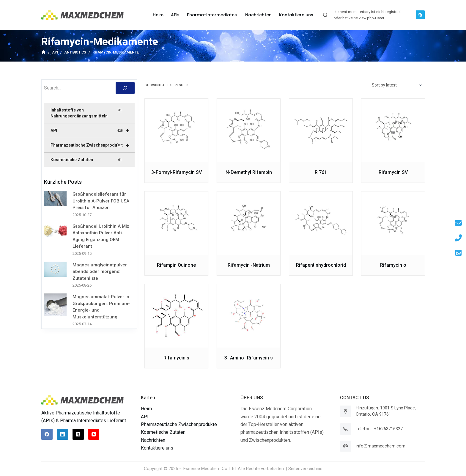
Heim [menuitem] (158, 15)
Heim (146, 409)
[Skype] (420, 15)
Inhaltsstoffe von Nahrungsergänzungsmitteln (87, 113)
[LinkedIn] (63, 434)
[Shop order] (398, 85)
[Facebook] (47, 434)
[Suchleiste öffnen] (325, 15)
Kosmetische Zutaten (87, 160)
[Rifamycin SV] (393, 130)
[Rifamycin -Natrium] (249, 223)
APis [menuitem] (175, 15)
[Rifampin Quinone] (176, 223)
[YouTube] (94, 434)
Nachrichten (153, 440)
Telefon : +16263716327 (379, 429)
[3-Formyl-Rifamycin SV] (176, 130)
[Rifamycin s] (176, 316)
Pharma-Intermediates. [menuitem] (212, 15)
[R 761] (321, 130)
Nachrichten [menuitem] (258, 15)
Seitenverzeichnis (305, 469)
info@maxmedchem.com (381, 446)
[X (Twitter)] (78, 434)
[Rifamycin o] (393, 223)
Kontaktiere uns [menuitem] (296, 15)
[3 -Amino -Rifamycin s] (249, 316)
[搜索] (125, 88)
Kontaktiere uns (157, 448)
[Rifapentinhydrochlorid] (321, 223)
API (93, 131)
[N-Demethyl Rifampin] (249, 130)
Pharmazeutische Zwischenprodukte (93, 145)
